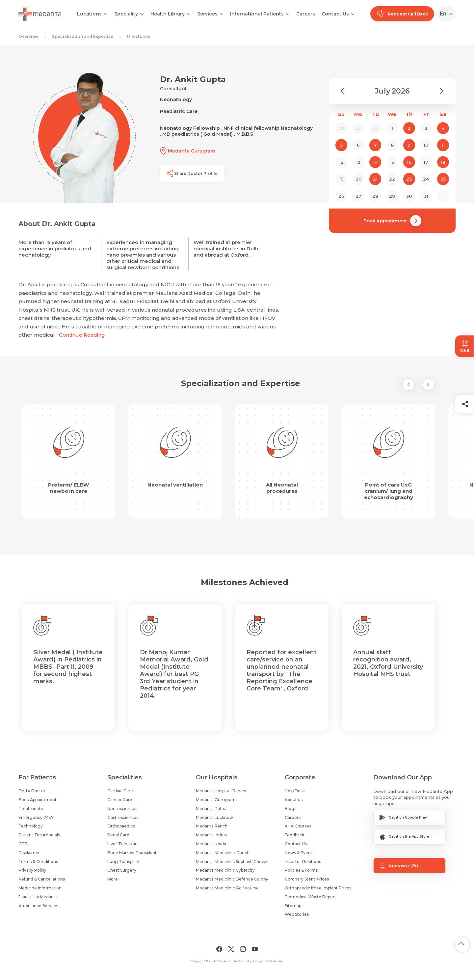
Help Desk (295, 791)
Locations (89, 14)
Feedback (294, 835)
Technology (31, 826)
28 (375, 196)
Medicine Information (40, 888)
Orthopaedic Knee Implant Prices (318, 888)
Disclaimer (29, 853)
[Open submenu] (142, 14)
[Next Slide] (428, 384)
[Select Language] (448, 14)
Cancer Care (120, 800)
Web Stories (297, 914)
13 (358, 162)
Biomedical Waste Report (310, 897)
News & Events (300, 853)
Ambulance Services (39, 906)
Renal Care (118, 835)
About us (294, 800)
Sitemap (293, 906)
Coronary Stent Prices (307, 879)
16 (409, 162)
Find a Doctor (32, 791)
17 (426, 162)
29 (392, 196)
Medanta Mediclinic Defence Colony (232, 879)
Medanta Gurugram (216, 800)
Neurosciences (122, 809)
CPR (23, 844)
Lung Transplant (124, 862)
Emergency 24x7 (36, 817)
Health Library (168, 14)
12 (341, 162)
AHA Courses (298, 826)
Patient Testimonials (39, 835)
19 (341, 179)
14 (375, 162)
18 (443, 162)
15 (392, 162)
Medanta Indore (212, 835)
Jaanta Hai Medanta (38, 897)
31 (426, 196)
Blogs (290, 809)
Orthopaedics (121, 826)
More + (114, 879)
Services (207, 14)
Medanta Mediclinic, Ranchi (223, 853)
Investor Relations (303, 862)
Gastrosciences (123, 817)
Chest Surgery (122, 870)
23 (409, 179)
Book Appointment (392, 221)
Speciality (126, 14)
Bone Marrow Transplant (132, 853)
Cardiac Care (120, 791)
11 (443, 145)
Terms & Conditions (38, 862)
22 (392, 179)
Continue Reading (82, 335)
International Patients (257, 14)
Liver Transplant (123, 844)
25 (443, 179)
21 (375, 179)
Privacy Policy (32, 870)
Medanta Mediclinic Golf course (227, 888)
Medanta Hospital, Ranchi (221, 791)
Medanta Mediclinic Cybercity (225, 870)
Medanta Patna (211, 809)
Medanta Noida (211, 844)
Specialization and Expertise (83, 36)
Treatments (31, 809)
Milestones (138, 36)
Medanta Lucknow (214, 817)
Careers (306, 14)
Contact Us (335, 14)
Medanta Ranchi (212, 826)
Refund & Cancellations (42, 879)
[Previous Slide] (408, 384)
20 (358, 179)
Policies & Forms (301, 870)
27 (358, 196)
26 (341, 196)
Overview (28, 36)
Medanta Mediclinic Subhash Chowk (232, 862)
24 (426, 179)
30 (409, 196)
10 (426, 145)
